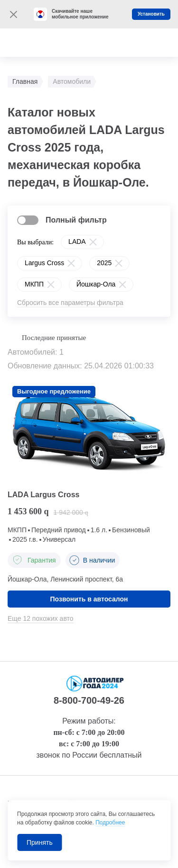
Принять (40, 842)
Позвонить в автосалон (89, 599)
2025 (104, 263)
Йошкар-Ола (96, 284)
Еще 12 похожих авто (41, 618)
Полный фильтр (76, 220)
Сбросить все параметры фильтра (70, 303)
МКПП (34, 284)
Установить (151, 14)
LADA (77, 242)
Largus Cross (44, 263)
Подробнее (110, 823)
